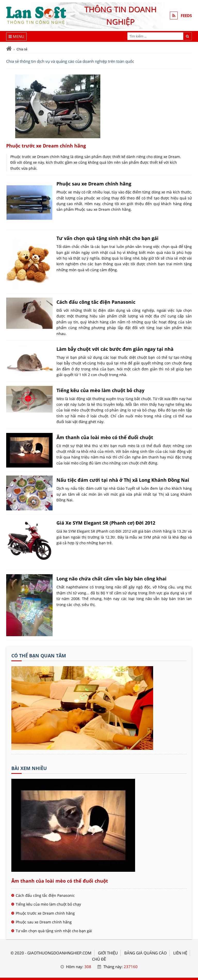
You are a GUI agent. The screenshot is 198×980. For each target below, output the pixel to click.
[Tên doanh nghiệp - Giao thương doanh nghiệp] (82, 748)
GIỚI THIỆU (108, 953)
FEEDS (186, 15)
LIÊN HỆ (180, 953)
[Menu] (16, 36)
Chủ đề (99, 959)
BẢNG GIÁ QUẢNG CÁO (146, 953)
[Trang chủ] (9, 49)
